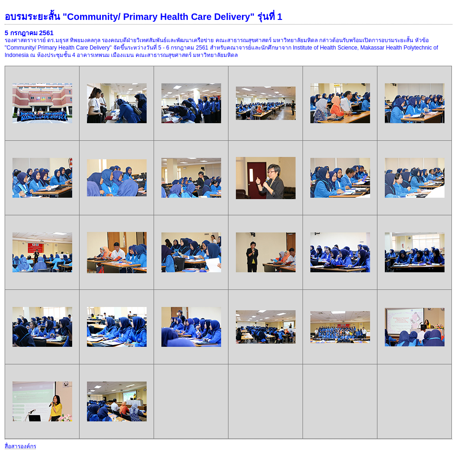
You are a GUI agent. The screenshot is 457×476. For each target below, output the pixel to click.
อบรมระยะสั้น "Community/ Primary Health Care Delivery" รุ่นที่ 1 (143, 17)
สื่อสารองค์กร (20, 446)
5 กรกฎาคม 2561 (29, 33)
